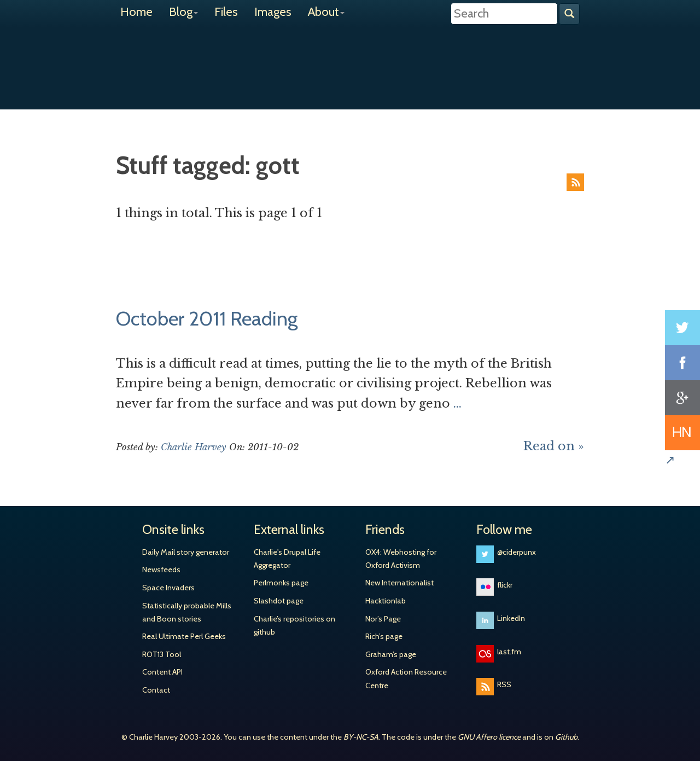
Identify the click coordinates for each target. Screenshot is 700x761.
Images (273, 12)
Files (226, 12)
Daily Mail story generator (186, 552)
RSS (575, 182)
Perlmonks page (281, 583)
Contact (156, 690)
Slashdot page (279, 601)
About (326, 12)
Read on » (554, 446)
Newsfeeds (161, 570)
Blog (183, 12)
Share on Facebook (682, 363)
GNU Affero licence (489, 737)
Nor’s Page (383, 619)
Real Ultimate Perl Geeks (184, 636)
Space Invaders (168, 588)
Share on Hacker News (682, 433)
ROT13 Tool (162, 654)
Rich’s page (384, 636)
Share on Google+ (682, 398)
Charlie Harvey (350, 59)
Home (136, 12)
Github (566, 737)
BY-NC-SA (361, 737)
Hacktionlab (386, 601)
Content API (162, 672)
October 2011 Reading (207, 318)
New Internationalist (399, 583)
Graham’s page (391, 654)
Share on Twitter (682, 328)
